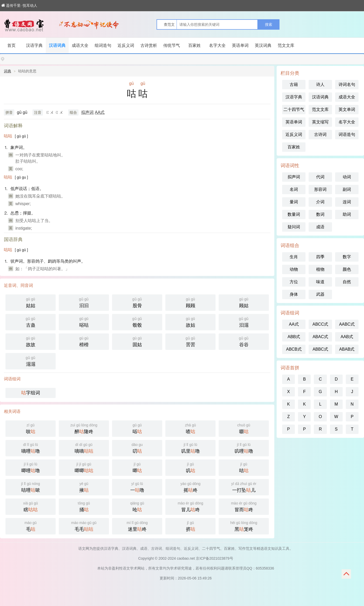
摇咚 (190, 487)
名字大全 (217, 45)
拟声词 (87, 112)
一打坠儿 (244, 487)
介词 (320, 202)
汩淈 (244, 322)
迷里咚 (137, 526)
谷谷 (244, 341)
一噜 (137, 487)
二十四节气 (294, 109)
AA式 (100, 112)
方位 (294, 282)
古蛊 (31, 322)
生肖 (294, 257)
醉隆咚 (84, 428)
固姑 (137, 341)
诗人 (320, 84)
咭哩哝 (31, 487)
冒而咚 (244, 506)
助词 (347, 214)
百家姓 (194, 45)
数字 (347, 257)
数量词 (294, 214)
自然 (347, 282)
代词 (320, 177)
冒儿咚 (190, 506)
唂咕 (84, 322)
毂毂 (137, 322)
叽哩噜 (244, 448)
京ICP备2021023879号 (214, 558)
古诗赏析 (149, 45)
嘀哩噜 (31, 448)
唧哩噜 (31, 467)
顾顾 (190, 302)
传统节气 (172, 45)
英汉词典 (263, 45)
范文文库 (286, 45)
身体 (294, 294)
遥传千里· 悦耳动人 (19, 5)
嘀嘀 (84, 448)
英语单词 (240, 45)
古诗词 (320, 134)
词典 (8, 71)
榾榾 (84, 341)
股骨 (137, 302)
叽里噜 (190, 448)
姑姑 (31, 302)
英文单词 (347, 109)
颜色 (347, 269)
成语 (320, 227)
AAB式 (347, 337)
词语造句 (347, 134)
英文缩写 (320, 122)
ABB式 (294, 337)
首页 (11, 45)
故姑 (190, 322)
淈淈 (31, 361)
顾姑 (244, 302)
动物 (294, 269)
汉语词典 (57, 45)
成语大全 (80, 45)
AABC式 (347, 324)
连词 (347, 202)
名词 (294, 189)
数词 (320, 214)
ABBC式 (320, 349)
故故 (31, 341)
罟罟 (190, 341)
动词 (347, 177)
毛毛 (84, 526)
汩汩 (84, 302)
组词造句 (103, 45)
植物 (320, 269)
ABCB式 (294, 349)
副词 (347, 189)
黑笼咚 (244, 526)
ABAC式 (320, 337)
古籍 (294, 84)
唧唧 (84, 467)
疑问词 (294, 227)
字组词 (31, 393)
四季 (320, 257)
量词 (294, 202)
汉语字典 (34, 45)
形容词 (320, 189)
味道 (320, 282)
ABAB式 (347, 349)
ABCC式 (320, 324)
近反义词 (126, 45)
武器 (320, 294)
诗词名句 (347, 84)
